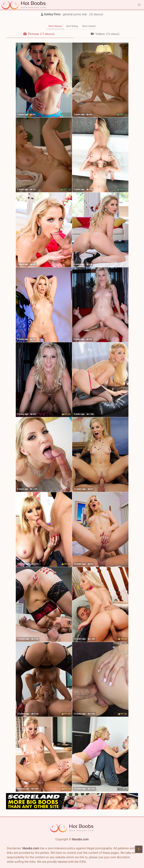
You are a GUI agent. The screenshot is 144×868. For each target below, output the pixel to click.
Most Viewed (89, 26)
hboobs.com (80, 839)
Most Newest (55, 26)
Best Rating (72, 26)
